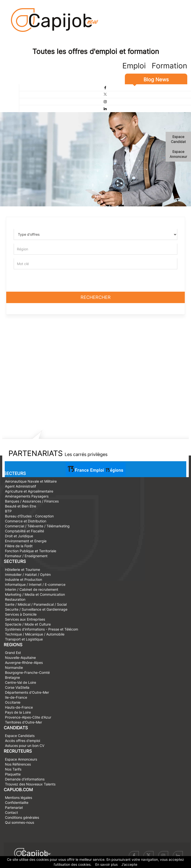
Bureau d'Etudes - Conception (29, 516)
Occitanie (13, 702)
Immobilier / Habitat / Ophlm (28, 574)
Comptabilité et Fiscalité (24, 531)
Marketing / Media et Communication (35, 594)
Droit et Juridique (19, 536)
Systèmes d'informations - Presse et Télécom (42, 629)
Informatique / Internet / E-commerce (35, 584)
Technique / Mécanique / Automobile (35, 634)
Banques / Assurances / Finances (32, 501)
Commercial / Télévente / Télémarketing (37, 526)
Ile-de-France (16, 697)
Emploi (134, 66)
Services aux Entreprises (25, 619)
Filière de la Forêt (19, 546)
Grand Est (13, 653)
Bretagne (12, 677)
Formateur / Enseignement (26, 556)
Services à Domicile (21, 614)
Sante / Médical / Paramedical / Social (36, 604)
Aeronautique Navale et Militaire (31, 481)
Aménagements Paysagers (27, 496)
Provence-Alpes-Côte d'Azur (28, 717)
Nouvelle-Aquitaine (20, 658)
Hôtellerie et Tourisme (23, 570)
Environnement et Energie (26, 541)
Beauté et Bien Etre (21, 506)
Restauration (15, 599)
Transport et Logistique (24, 639)
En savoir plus (106, 864)
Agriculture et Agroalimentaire (29, 491)
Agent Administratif (21, 486)
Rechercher (96, 297)
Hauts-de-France (19, 707)
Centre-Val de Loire (21, 682)
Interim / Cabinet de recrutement (32, 589)
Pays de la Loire (18, 712)
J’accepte (129, 864)
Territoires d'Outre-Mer (24, 722)
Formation (169, 66)
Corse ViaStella (17, 687)
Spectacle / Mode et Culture (28, 624)
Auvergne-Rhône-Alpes (24, 662)
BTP (8, 511)
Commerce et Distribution (26, 521)
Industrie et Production (24, 579)
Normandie (14, 667)
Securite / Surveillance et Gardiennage (36, 609)
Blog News (156, 80)
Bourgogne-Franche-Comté (27, 672)
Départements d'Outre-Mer (27, 692)
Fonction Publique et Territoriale (31, 551)
